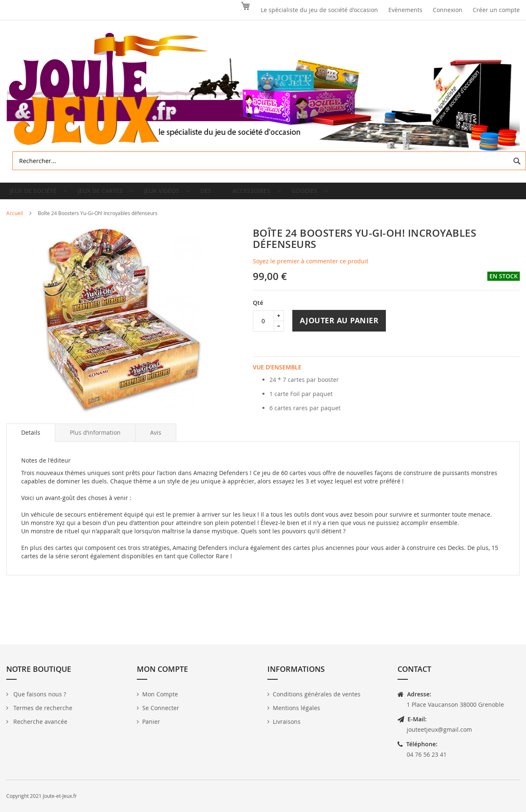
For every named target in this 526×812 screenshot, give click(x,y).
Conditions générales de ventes (317, 694)
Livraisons (287, 722)
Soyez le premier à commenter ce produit (311, 268)
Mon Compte (160, 694)
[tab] (31, 439)
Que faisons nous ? (39, 694)
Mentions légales (296, 708)
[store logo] (263, 92)
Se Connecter (161, 708)
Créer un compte (496, 10)
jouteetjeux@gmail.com (439, 729)
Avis (156, 439)
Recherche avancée (40, 722)
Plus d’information (95, 439)
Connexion (448, 10)
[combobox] (269, 161)
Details (31, 439)
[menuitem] (38, 194)
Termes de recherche (42, 708)
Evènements (405, 10)
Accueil (15, 220)
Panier (151, 722)
